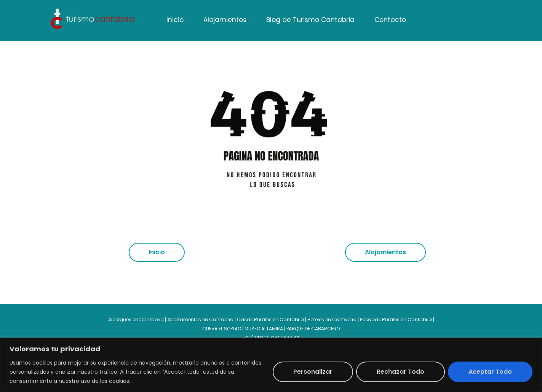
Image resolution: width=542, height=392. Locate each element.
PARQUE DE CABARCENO (313, 329)
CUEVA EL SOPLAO (222, 329)
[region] (271, 365)
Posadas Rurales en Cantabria (396, 319)
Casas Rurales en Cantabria (271, 319)
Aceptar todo (490, 372)
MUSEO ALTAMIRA (264, 329)
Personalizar (313, 372)
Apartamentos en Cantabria (200, 319)
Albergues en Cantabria (136, 319)
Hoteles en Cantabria (332, 319)
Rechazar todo (401, 372)
